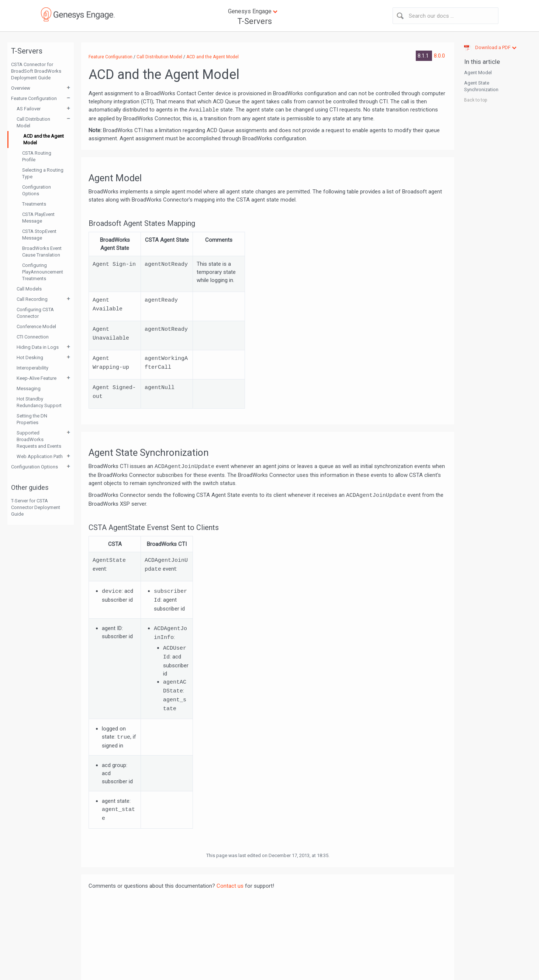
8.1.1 (424, 56)
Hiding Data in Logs (38, 347)
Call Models (29, 289)
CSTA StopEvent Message (39, 235)
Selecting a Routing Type (43, 173)
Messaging (29, 388)
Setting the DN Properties (32, 419)
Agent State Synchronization (481, 86)
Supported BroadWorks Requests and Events (39, 439)
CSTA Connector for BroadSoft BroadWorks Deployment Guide (36, 71)
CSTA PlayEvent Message (38, 218)
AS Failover (29, 109)
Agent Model (478, 73)
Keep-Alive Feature (37, 378)
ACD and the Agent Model (44, 139)
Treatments (34, 204)
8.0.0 (439, 56)
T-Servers (255, 21)
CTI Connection (33, 337)
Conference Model (36, 326)
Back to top (476, 100)
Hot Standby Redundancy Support (39, 402)
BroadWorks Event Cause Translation (42, 252)
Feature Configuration (34, 98)
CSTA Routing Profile (37, 156)
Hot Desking (30, 357)
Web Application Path (40, 456)
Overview (21, 88)
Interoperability (32, 368)
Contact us (230, 886)
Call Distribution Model (33, 122)
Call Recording (32, 299)
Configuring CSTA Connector (35, 313)
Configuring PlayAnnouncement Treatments (43, 272)
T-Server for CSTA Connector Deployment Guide (36, 507)
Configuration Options (37, 190)
